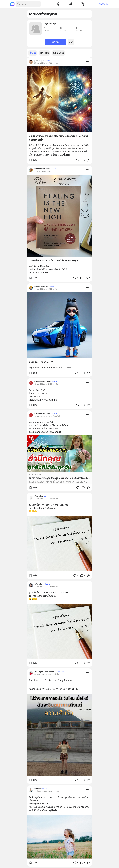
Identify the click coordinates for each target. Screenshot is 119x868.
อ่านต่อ (45, 272)
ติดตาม (48, 60)
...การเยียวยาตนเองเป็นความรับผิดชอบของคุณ (53, 260)
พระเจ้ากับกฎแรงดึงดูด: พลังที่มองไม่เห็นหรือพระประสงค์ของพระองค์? (59, 138)
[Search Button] (19, 4)
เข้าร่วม (56, 42)
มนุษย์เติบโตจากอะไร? (41, 362)
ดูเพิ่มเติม (65, 155)
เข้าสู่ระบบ (103, 4)
